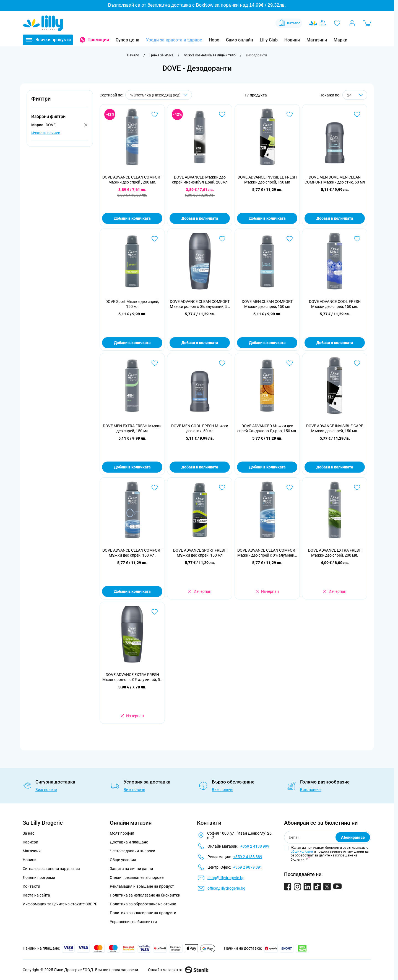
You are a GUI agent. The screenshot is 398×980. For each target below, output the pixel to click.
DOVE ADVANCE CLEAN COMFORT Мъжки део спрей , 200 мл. (132, 180)
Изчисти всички (46, 133)
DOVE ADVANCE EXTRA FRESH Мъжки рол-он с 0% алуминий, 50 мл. (132, 677)
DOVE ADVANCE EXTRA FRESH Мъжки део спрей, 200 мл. (335, 553)
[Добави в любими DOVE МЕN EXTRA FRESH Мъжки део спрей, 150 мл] (155, 363)
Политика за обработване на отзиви (143, 904)
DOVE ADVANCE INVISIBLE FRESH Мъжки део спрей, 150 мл (267, 180)
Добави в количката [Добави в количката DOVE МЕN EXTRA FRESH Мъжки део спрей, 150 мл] (132, 467)
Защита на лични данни (131, 869)
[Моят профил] (352, 23)
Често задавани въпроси (132, 851)
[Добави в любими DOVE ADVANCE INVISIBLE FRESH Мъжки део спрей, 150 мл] (290, 114)
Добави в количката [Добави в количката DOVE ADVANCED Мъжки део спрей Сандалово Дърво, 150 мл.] (267, 467)
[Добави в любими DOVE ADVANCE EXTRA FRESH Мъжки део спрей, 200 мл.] (357, 488)
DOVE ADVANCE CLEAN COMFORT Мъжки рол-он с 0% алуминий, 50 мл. (200, 304)
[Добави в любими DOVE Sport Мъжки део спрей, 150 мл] (155, 239)
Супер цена (128, 40)
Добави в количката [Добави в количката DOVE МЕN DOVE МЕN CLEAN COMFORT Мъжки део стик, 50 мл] (335, 218)
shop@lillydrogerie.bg (226, 878)
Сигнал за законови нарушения (51, 869)
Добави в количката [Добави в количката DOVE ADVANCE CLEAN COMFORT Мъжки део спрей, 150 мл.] (132, 591)
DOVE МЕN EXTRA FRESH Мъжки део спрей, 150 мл (132, 428)
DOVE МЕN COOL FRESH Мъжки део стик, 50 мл (200, 428)
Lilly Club (269, 40)
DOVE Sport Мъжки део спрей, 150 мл (132, 304)
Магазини (317, 40)
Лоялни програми (39, 877)
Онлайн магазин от (178, 970)
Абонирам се (353, 837)
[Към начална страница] (133, 55)
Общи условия (123, 860)
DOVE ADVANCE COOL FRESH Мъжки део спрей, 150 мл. (335, 304)
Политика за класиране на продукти (143, 913)
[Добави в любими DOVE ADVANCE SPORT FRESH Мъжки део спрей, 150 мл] (222, 488)
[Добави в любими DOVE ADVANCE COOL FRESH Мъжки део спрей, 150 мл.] (357, 239)
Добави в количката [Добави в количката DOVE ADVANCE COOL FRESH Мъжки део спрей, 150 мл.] (335, 343)
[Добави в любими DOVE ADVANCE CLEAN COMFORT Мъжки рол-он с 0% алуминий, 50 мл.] (222, 239)
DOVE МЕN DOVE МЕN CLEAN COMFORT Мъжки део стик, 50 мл (335, 180)
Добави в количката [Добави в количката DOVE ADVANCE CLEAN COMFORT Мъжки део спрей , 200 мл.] (132, 218)
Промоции (98, 40)
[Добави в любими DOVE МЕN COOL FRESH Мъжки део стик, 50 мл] (222, 363)
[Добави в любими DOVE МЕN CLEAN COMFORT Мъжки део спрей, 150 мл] (290, 239)
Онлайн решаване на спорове (137, 877)
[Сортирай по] (159, 95)
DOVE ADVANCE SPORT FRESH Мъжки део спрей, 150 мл (200, 553)
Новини (292, 40)
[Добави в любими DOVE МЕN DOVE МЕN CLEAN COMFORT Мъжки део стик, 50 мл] (357, 114)
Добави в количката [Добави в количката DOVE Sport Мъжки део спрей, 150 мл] (132, 343)
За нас (28, 833)
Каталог (289, 23)
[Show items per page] (355, 95)
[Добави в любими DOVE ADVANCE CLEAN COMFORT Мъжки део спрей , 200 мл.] (155, 114)
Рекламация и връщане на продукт (142, 886)
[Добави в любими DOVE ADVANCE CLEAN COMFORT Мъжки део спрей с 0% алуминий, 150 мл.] (290, 488)
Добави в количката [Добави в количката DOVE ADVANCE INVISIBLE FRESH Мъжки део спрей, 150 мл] (267, 218)
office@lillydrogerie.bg (226, 888)
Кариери (30, 842)
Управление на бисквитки (133, 922)
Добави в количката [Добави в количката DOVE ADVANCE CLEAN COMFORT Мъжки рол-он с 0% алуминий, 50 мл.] (200, 343)
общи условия (302, 851)
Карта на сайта (36, 895)
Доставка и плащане (129, 842)
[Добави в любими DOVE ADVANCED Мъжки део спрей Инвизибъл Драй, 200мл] (222, 114)
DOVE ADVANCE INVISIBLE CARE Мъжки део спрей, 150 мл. (335, 428)
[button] (60, 102)
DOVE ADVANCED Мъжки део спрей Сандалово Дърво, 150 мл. (267, 428)
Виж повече (46, 790)
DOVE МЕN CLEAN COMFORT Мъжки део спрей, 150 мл (267, 304)
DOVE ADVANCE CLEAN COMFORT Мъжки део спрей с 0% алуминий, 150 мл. (267, 553)
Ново (214, 40)
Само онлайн (240, 40)
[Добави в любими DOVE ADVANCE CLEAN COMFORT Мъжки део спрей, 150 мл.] (155, 488)
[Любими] (337, 23)
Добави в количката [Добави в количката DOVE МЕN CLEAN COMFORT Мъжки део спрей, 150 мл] (267, 343)
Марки (340, 40)
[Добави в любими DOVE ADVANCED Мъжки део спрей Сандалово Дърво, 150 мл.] (290, 363)
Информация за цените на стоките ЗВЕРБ (60, 904)
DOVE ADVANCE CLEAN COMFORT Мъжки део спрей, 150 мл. (132, 553)
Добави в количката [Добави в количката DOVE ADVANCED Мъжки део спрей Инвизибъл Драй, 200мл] (200, 218)
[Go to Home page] (43, 23)
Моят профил (122, 833)
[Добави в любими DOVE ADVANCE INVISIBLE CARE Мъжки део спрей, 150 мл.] (357, 363)
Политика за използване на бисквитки (145, 895)
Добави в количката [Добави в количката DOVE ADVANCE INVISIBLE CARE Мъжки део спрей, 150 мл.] (335, 467)
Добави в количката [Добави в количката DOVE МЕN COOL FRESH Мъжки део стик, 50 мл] (200, 467)
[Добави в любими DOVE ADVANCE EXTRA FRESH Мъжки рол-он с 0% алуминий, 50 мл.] (155, 612)
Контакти (31, 886)
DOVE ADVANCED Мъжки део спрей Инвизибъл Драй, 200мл (200, 180)
